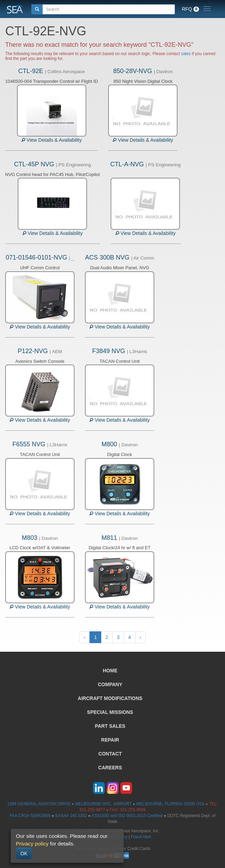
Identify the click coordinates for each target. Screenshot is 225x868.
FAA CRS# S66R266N (30, 816)
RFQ (190, 9)
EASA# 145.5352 (71, 816)
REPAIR (110, 740)
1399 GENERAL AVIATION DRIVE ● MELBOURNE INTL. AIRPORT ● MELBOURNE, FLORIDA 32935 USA (106, 804)
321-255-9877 (92, 810)
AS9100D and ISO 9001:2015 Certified (127, 816)
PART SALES (110, 726)
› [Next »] (141, 637)
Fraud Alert (141, 837)
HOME (110, 670)
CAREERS (110, 768)
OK (24, 853)
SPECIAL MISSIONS (110, 712)
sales (186, 54)
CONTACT (110, 754)
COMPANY (110, 684)
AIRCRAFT (110, 698)
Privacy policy (32, 844)
